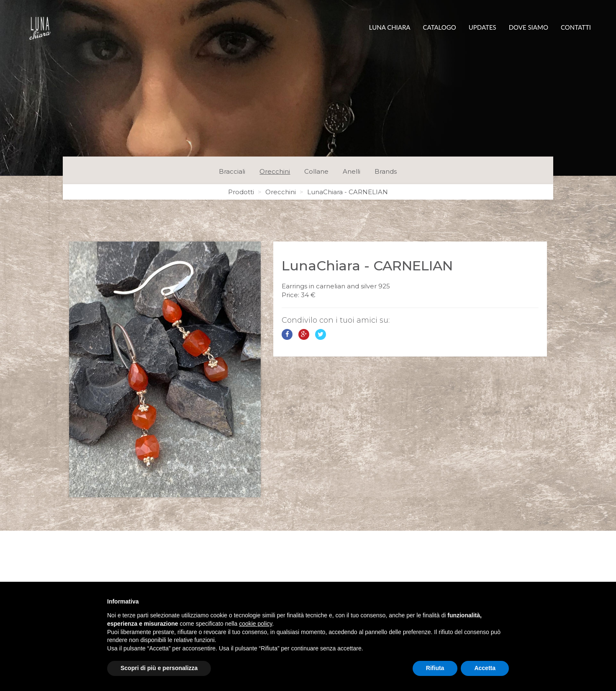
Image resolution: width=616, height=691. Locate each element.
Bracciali (232, 171)
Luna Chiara (390, 27)
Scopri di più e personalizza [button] (159, 668)
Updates (483, 27)
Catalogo (440, 27)
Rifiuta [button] (435, 668)
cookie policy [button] (255, 624)
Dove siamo (529, 27)
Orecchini (275, 171)
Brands (386, 171)
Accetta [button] (485, 668)
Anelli (352, 171)
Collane (316, 171)
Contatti (576, 27)
